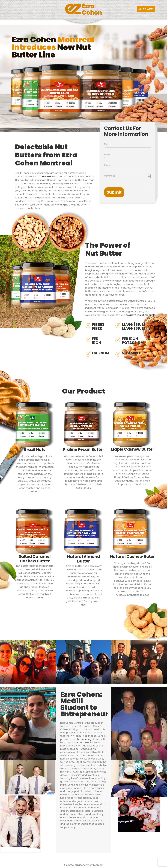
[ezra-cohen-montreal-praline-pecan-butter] (84, 403)
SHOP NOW (146, 9)
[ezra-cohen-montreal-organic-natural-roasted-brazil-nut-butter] (35, 403)
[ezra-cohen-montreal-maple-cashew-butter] (132, 403)
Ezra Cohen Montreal (45, 176)
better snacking (82, 739)
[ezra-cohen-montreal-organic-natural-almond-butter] (83, 510)
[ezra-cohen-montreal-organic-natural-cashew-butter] (132, 510)
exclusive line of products (140, 315)
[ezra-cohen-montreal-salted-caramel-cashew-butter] (35, 510)
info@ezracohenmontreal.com (86, 865)
